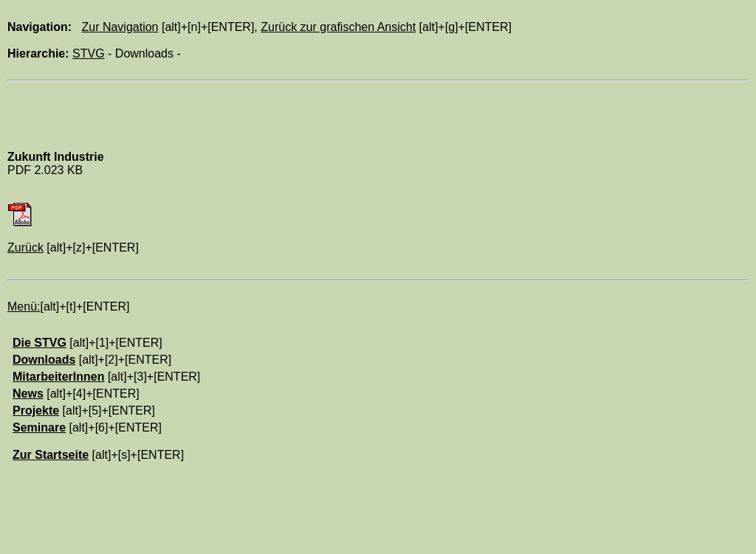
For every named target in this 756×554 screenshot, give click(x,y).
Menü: (24, 307)
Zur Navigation (120, 27)
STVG (89, 53)
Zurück (25, 247)
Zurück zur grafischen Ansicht (338, 27)
